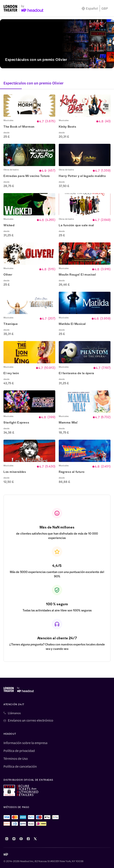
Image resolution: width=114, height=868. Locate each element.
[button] (29, 117)
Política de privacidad (19, 751)
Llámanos (14, 713)
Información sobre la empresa (25, 743)
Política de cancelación (20, 766)
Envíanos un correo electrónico (31, 720)
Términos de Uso (16, 758)
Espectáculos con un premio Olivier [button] (34, 83)
